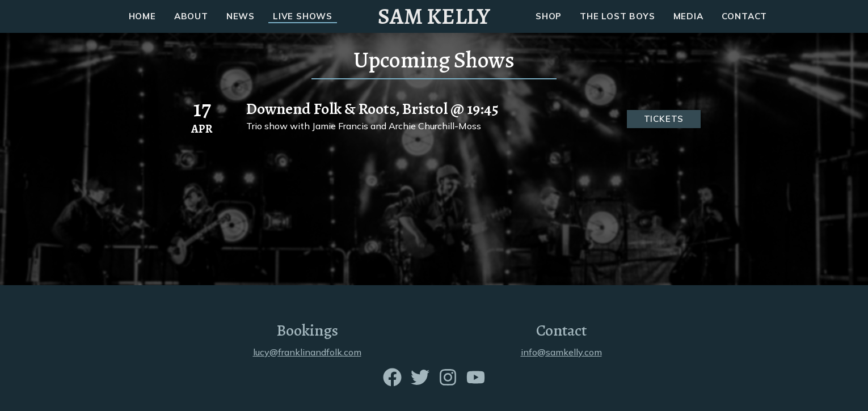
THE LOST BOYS (617, 16)
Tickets (664, 119)
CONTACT (745, 16)
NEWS (241, 16)
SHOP (549, 16)
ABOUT (191, 16)
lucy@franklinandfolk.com (307, 352)
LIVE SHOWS (303, 16)
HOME (142, 16)
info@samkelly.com (561, 352)
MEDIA (688, 16)
